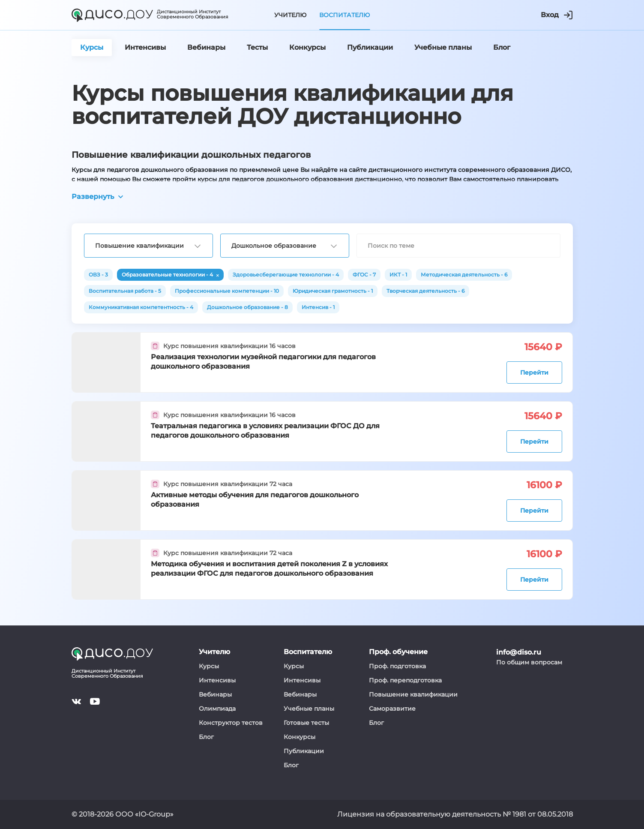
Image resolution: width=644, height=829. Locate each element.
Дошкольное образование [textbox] (274, 246)
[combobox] (148, 246)
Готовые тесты (306, 723)
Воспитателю (344, 15)
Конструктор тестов (231, 723)
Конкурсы (300, 737)
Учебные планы (309, 709)
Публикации (304, 751)
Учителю (290, 15)
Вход (557, 15)
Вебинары (215, 694)
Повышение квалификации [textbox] (139, 246)
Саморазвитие (392, 709)
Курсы (209, 666)
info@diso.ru (519, 652)
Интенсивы (217, 680)
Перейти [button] (534, 372)
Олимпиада (217, 709)
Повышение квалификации (413, 694)
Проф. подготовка (397, 666)
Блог (206, 737)
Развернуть (97, 197)
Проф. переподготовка (405, 680)
